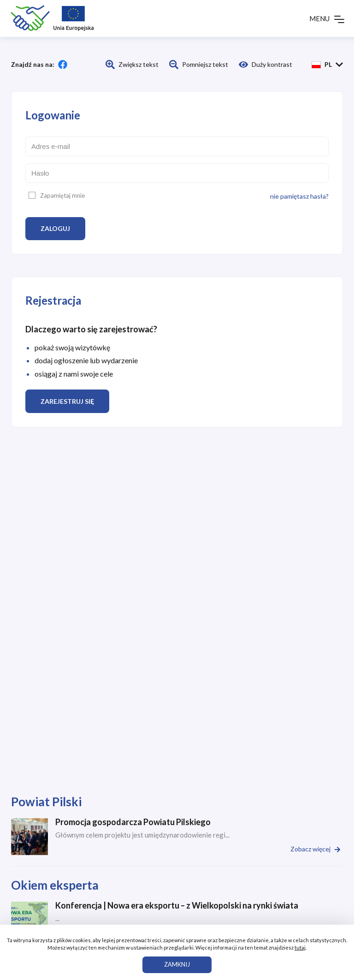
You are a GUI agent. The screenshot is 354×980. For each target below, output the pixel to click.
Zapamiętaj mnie (57, 195)
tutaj (300, 948)
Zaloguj (55, 228)
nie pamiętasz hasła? (299, 196)
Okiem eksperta (55, 885)
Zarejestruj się (67, 401)
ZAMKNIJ (177, 964)
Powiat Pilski (46, 802)
